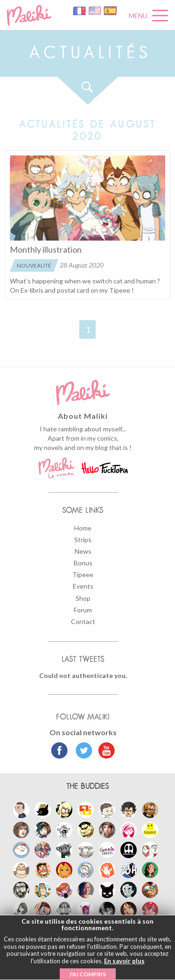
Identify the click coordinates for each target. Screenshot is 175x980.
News (83, 551)
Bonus (83, 563)
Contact (83, 621)
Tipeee (83, 574)
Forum (83, 610)
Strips (83, 540)
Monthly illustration (46, 249)
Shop (83, 598)
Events (83, 586)
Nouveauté (34, 265)
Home (83, 528)
